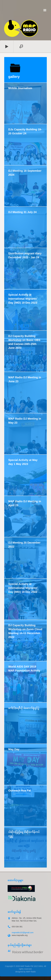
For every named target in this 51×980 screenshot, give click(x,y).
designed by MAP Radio (26, 972)
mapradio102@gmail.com (23, 933)
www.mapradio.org (20, 935)
